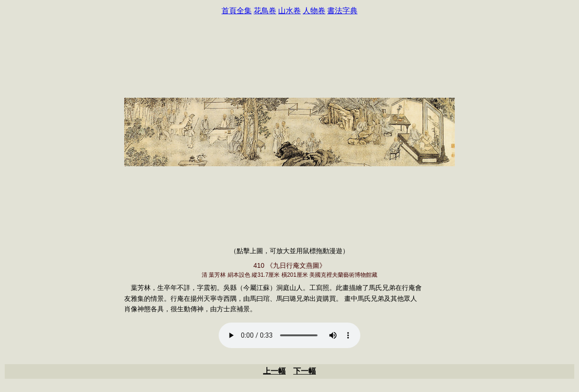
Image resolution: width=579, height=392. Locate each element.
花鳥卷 (265, 11)
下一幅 (305, 371)
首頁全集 (237, 11)
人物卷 (314, 11)
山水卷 (289, 11)
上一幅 (274, 371)
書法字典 (342, 11)
